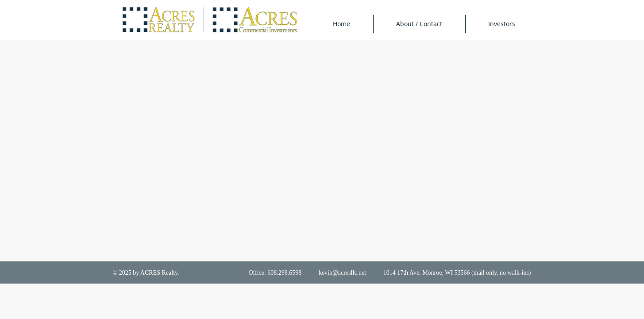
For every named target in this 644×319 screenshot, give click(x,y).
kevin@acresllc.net (342, 273)
